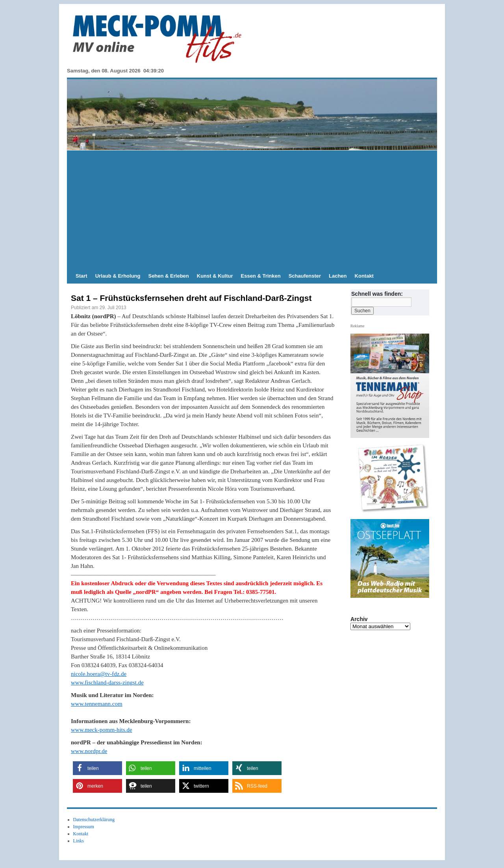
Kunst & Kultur (215, 276)
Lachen (338, 276)
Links (79, 841)
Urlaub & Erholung (118, 276)
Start (82, 276)
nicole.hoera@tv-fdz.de (99, 674)
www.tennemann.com (97, 704)
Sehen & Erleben (168, 276)
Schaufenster (305, 276)
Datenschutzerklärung (94, 820)
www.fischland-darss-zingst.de (107, 683)
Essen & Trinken (261, 276)
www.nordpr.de (89, 751)
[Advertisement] (252, 210)
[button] (97, 768)
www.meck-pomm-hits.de (102, 730)
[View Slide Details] (393, 479)
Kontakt (364, 276)
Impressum (84, 827)
